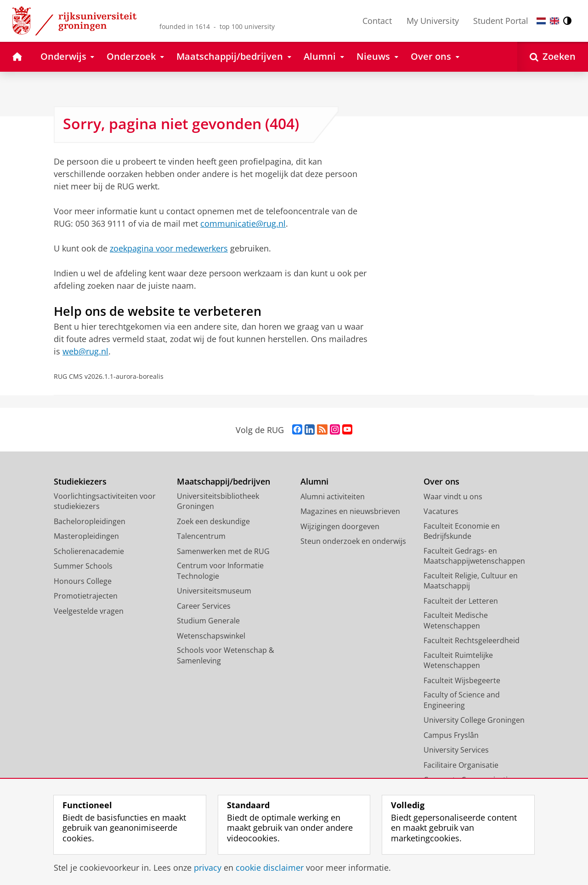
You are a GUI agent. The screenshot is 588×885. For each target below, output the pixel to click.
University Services (456, 750)
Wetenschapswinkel (211, 636)
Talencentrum (201, 536)
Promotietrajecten (86, 596)
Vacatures (441, 511)
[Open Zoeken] (553, 57)
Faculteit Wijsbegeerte (462, 680)
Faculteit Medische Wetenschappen (456, 620)
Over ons (441, 482)
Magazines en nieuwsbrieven (350, 511)
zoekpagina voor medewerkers (169, 248)
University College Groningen (474, 720)
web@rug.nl (85, 351)
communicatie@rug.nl (243, 223)
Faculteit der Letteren (461, 601)
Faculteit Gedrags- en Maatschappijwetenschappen (474, 556)
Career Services (204, 606)
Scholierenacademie (89, 551)
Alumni (314, 482)
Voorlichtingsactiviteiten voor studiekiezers (105, 501)
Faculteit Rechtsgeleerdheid (472, 640)
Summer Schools (83, 566)
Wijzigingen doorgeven (340, 526)
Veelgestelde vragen (89, 611)
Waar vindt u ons (453, 497)
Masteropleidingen (86, 536)
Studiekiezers (80, 482)
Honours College (83, 581)
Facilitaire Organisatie (461, 765)
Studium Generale (208, 621)
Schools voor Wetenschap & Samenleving (226, 655)
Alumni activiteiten (333, 497)
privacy (208, 868)
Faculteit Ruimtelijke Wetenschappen (458, 660)
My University (433, 21)
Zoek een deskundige (213, 521)
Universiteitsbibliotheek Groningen (218, 501)
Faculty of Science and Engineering (462, 700)
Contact (377, 21)
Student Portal (501, 21)
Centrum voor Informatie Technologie (220, 571)
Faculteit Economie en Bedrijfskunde (462, 531)
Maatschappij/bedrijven (223, 482)
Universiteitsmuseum (214, 591)
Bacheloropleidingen (90, 521)
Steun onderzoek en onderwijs (353, 541)
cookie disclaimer (270, 868)
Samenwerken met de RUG (223, 551)
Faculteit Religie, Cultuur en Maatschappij (471, 581)
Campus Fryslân (451, 735)
